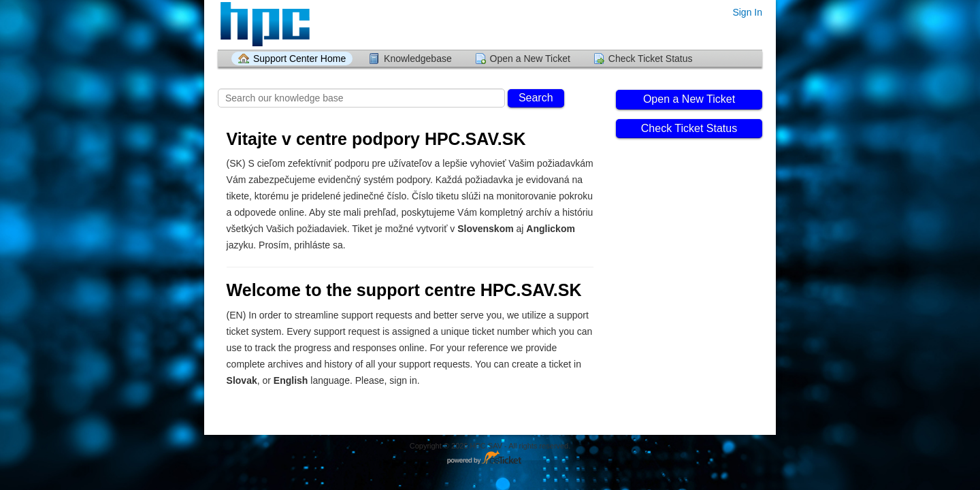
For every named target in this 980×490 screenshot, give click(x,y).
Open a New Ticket (530, 59)
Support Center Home (299, 59)
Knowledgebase (418, 59)
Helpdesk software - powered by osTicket (490, 458)
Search (536, 98)
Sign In (747, 12)
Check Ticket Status (651, 59)
